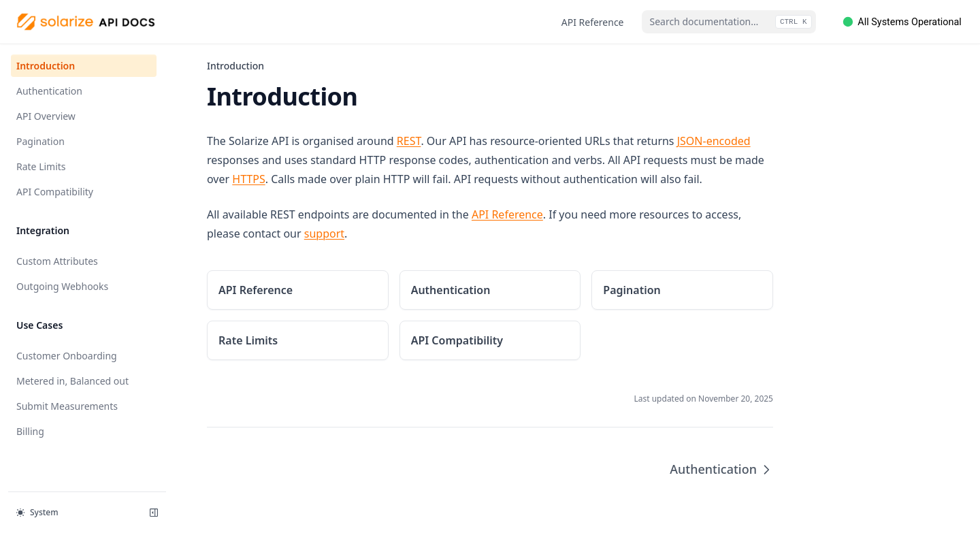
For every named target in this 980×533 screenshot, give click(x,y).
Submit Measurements (67, 406)
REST (409, 141)
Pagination (40, 141)
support (324, 233)
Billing (30, 431)
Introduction (46, 66)
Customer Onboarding (67, 356)
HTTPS (248, 179)
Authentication (49, 91)
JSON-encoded (714, 141)
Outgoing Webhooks (62, 286)
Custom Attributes (57, 261)
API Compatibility (55, 192)
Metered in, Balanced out (72, 381)
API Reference (593, 22)
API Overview (46, 116)
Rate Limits (41, 166)
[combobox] (729, 22)
